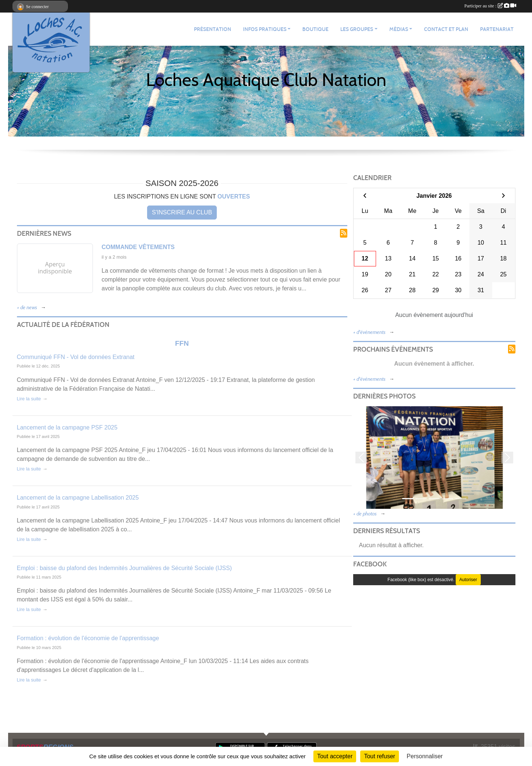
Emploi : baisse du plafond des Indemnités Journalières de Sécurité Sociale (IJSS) (124, 568)
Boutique (315, 29)
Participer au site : (490, 6)
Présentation (213, 29)
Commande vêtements (138, 247)
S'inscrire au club (182, 212)
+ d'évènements (369, 332)
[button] (361, 458)
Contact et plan (446, 29)
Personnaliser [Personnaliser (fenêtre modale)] (425, 756)
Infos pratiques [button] (265, 29)
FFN (182, 343)
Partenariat (497, 29)
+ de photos (365, 514)
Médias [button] (399, 29)
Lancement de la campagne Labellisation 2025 (78, 498)
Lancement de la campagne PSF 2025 (67, 427)
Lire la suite (29, 399)
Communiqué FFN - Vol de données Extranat (76, 357)
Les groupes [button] (357, 29)
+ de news (27, 308)
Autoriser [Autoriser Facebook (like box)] (468, 580)
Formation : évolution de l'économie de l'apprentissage (88, 638)
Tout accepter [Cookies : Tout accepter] (335, 756)
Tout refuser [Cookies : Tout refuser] (379, 756)
